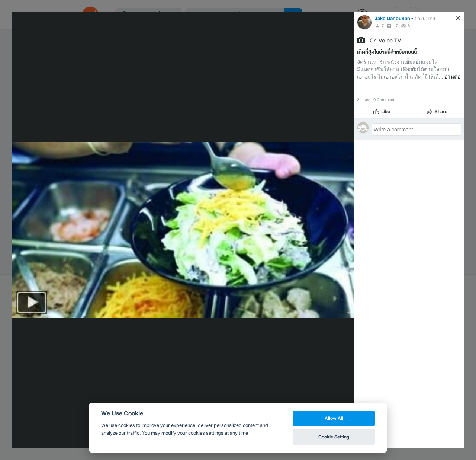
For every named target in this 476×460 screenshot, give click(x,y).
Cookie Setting (334, 437)
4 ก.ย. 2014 (425, 19)
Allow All (334, 418)
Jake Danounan (393, 18)
